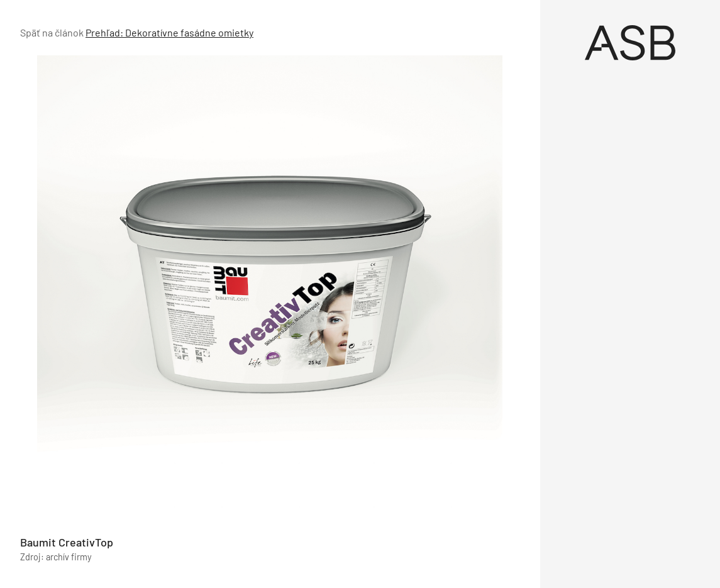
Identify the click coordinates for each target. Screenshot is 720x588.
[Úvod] (630, 43)
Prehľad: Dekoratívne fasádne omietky (169, 32)
